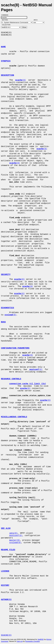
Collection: (6, 25)
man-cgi (20, 641)
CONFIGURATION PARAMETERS (15, 348)
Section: (5, 20)
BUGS (3, 322)
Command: (6, 15)
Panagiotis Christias (32, 641)
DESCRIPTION (8, 75)
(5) (36, 370)
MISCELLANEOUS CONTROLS (14, 417)
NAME (3, 47)
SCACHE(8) (6, 635)
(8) (20, 80)
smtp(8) (13, 533)
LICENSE (5, 571)
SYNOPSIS (6, 61)
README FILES (8, 550)
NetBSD (41, 639)
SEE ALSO (6, 528)
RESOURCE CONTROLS (11, 379)
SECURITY (6, 275)
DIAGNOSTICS (8, 308)
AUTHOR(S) (6, 600)
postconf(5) (16, 536)
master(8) (15, 540)
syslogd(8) (15, 543)
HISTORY (5, 585)
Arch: (37, 20)
